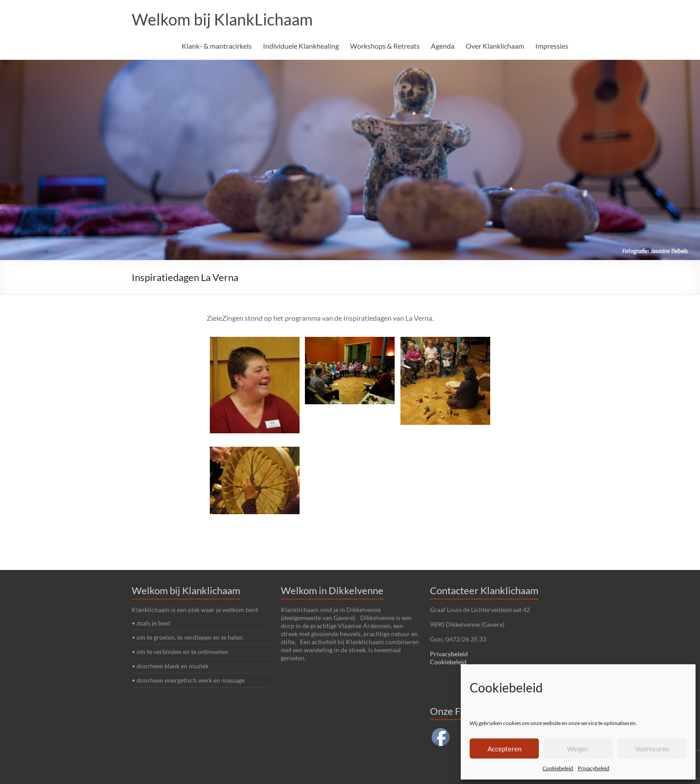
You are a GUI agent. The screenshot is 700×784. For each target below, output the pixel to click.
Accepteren (504, 749)
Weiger (578, 749)
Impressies (552, 46)
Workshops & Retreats (385, 46)
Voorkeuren (652, 749)
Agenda (443, 46)
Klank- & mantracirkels (217, 46)
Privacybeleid (594, 768)
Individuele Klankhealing (301, 46)
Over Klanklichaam (495, 46)
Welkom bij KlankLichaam (222, 19)
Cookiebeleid (558, 768)
